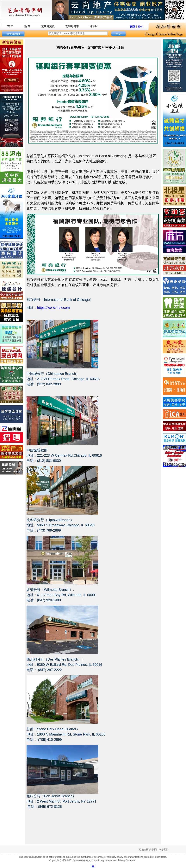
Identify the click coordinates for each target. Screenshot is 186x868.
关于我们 (154, 850)
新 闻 (27, 26)
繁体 (140, 27)
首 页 (10, 26)
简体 (133, 27)
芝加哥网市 (72, 26)
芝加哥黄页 (48, 26)
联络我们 (164, 850)
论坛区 (94, 26)
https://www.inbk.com (53, 308)
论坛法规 (144, 850)
